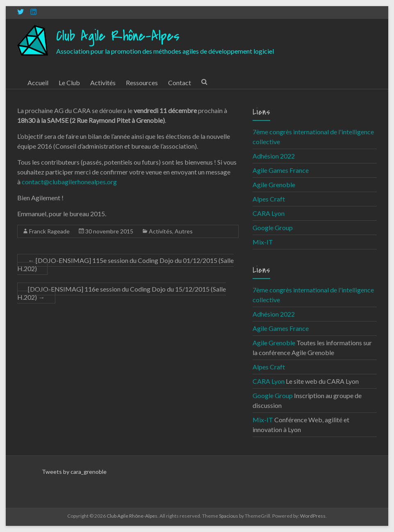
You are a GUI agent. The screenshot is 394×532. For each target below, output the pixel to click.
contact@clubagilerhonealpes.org (69, 182)
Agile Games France (281, 170)
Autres (184, 231)
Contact (180, 83)
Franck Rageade (49, 231)
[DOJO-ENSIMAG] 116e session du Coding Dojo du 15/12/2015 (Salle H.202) (122, 293)
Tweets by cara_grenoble (74, 472)
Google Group (273, 228)
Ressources (142, 83)
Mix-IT (263, 242)
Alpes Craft (269, 199)
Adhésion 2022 (274, 156)
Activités (103, 83)
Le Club (69, 83)
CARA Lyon (269, 213)
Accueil (38, 83)
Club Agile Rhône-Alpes (118, 36)
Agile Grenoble (274, 185)
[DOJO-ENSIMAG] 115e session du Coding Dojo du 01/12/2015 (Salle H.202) (125, 264)
